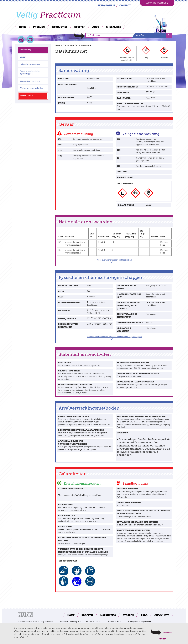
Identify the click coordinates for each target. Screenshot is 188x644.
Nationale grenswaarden (30, 64)
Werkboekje (106, 5)
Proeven (39, 27)
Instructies (59, 27)
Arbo (96, 27)
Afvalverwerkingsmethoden (31, 88)
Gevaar (23, 57)
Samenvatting (26, 50)
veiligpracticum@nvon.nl (140, 622)
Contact (125, 5)
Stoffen (80, 27)
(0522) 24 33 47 (115, 622)
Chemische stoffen (70, 45)
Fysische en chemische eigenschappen (29, 73)
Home (23, 27)
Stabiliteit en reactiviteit (30, 81)
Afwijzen (163, 639)
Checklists (113, 27)
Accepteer (168, 632)
